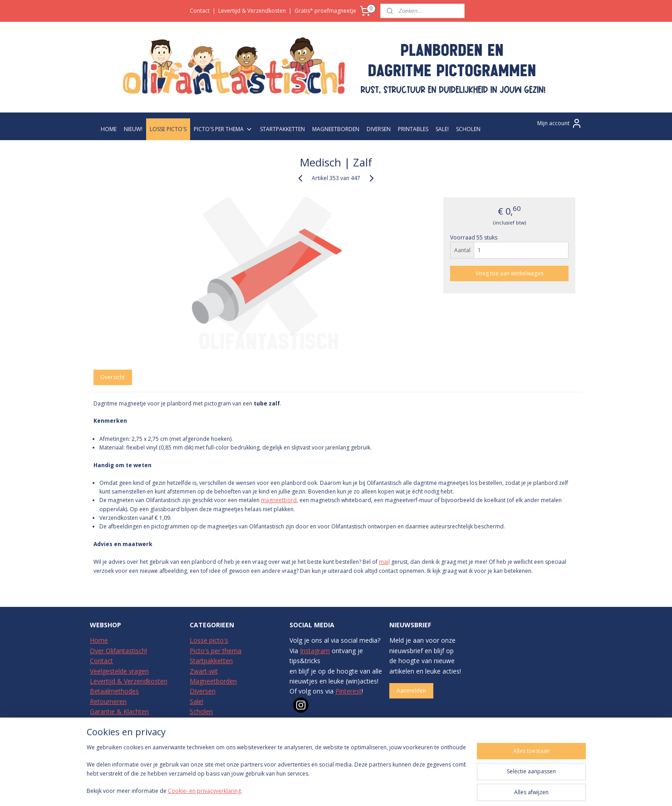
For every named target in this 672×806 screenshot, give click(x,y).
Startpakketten (211, 661)
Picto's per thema (216, 651)
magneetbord (279, 500)
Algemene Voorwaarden (125, 732)
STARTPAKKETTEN (282, 129)
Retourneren (108, 701)
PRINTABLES (413, 129)
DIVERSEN (379, 129)
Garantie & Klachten (119, 711)
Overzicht (113, 377)
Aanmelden (411, 691)
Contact (200, 11)
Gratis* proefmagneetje (325, 11)
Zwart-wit (204, 671)
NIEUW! (133, 129)
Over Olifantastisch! (118, 651)
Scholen (201, 711)
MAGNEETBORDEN (336, 129)
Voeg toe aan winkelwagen (510, 273)
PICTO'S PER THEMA (223, 129)
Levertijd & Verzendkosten (252, 11)
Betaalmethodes (114, 691)
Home (99, 640)
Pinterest (348, 691)
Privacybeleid (109, 722)
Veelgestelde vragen (119, 671)
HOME (109, 129)
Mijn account (560, 123)
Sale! (196, 701)
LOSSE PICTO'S (168, 129)
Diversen (203, 691)
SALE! (442, 129)
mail (384, 562)
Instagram (315, 651)
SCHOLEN (468, 129)
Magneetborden (213, 681)
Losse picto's (209, 640)
